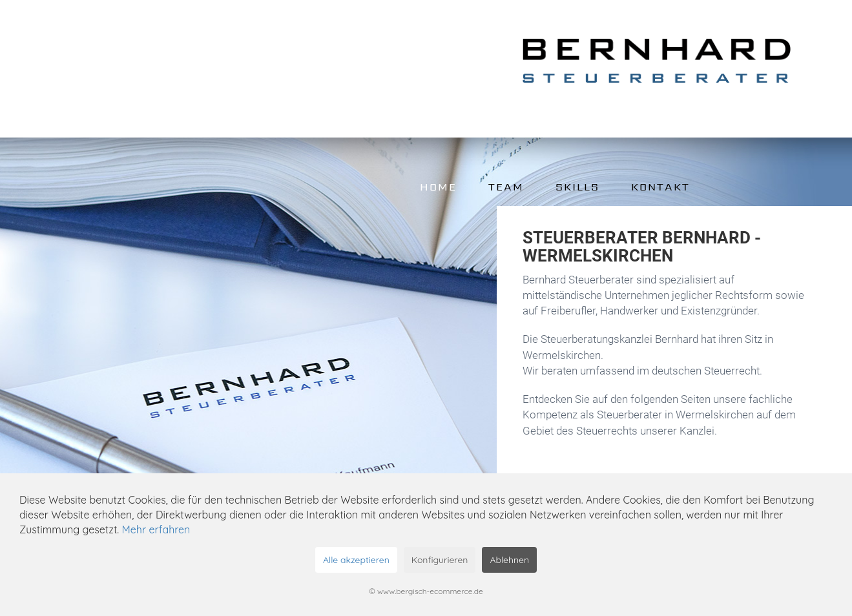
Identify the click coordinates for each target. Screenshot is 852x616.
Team (506, 187)
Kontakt (660, 187)
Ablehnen (509, 560)
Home (438, 187)
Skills (577, 187)
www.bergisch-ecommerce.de (430, 591)
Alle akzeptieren (356, 560)
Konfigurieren (440, 560)
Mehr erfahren (156, 529)
